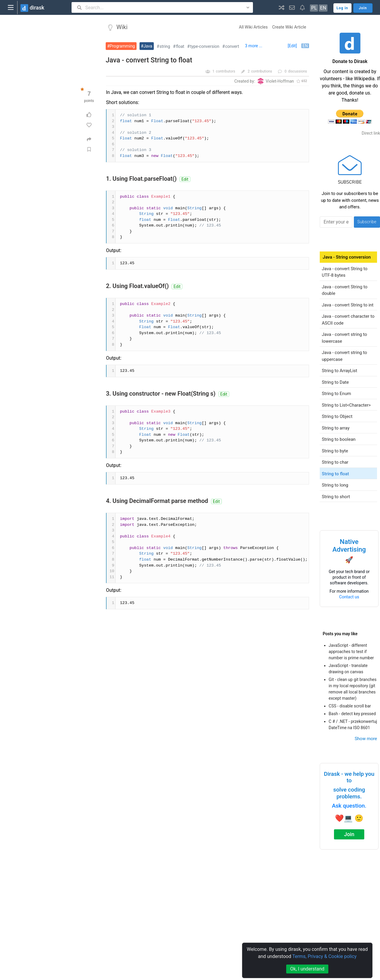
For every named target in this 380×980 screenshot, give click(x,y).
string (165, 46)
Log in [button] (342, 8)
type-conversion (205, 46)
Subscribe (367, 222)
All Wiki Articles (253, 27)
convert (232, 46)
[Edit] (292, 46)
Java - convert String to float (149, 60)
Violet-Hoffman (280, 81)
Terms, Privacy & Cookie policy (324, 956)
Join (349, 834)
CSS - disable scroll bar (350, 706)
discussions (297, 71)
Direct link (371, 133)
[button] (282, 7)
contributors (225, 71)
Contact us (349, 597)
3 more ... (254, 46)
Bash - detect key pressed (352, 714)
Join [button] (363, 8)
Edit (185, 179)
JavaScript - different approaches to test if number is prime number (351, 652)
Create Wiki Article (289, 27)
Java (148, 46)
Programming (122, 46)
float (180, 46)
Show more (366, 739)
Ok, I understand (307, 969)
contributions (262, 71)
